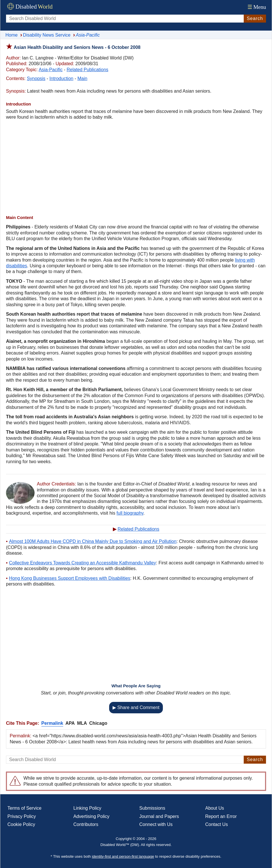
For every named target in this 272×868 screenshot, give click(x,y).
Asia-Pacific (51, 70)
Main (82, 78)
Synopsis (36, 78)
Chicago (98, 723)
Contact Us (216, 824)
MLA (82, 723)
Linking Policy (87, 808)
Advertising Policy (91, 816)
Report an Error (221, 816)
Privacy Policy (22, 816)
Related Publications (87, 70)
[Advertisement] (136, 168)
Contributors (86, 824)
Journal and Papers (159, 816)
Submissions (152, 808)
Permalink (52, 723)
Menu (256, 7)
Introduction (61, 78)
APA (70, 723)
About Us (215, 808)
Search (255, 18)
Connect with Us (156, 824)
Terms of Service (24, 808)
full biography (130, 513)
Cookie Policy (21, 824)
